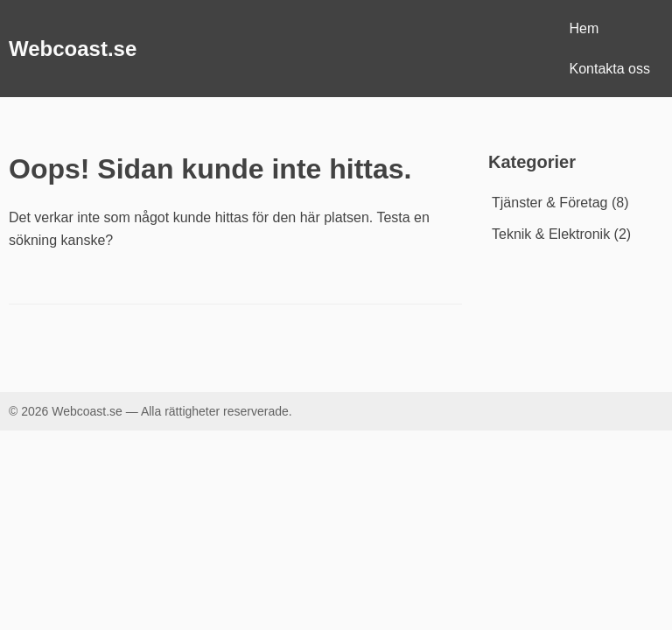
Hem (584, 28)
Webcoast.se (73, 49)
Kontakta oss (610, 69)
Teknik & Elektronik (551, 234)
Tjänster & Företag (550, 203)
